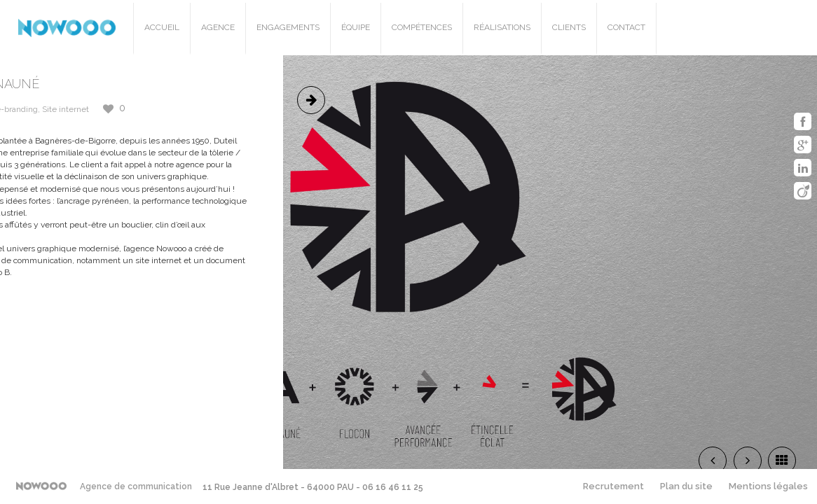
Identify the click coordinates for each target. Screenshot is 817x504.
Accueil (162, 27)
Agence (218, 27)
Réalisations (502, 27)
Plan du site (686, 486)
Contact (626, 27)
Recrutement (613, 486)
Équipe (356, 27)
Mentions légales (768, 486)
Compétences (422, 27)
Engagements (288, 27)
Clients (569, 27)
